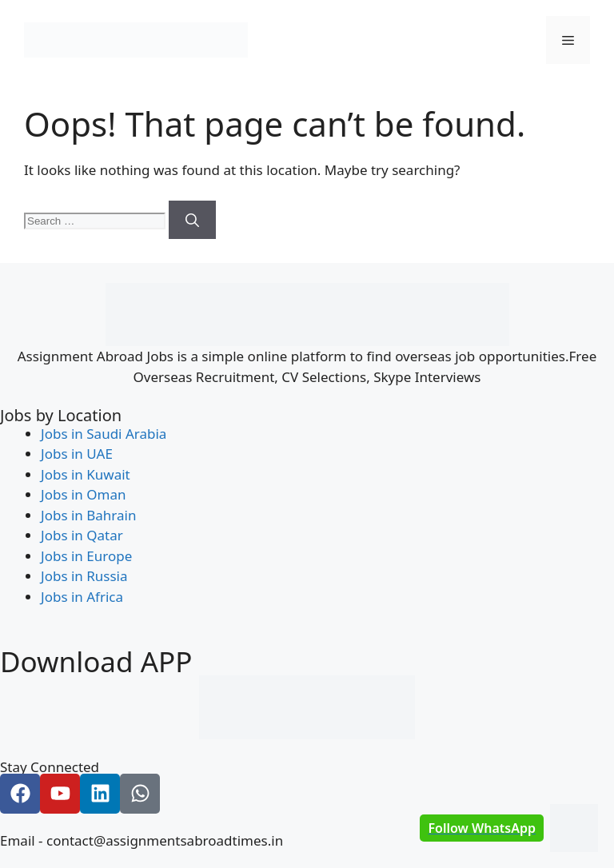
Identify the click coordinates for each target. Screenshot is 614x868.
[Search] (192, 220)
